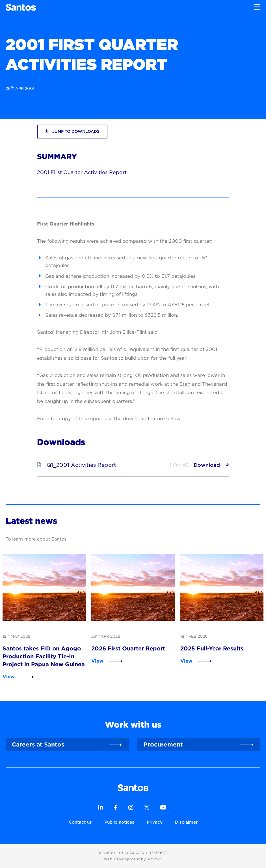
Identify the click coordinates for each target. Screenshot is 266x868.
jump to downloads (72, 131)
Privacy (155, 822)
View (9, 677)
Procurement (163, 744)
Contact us (80, 822)
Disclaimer (186, 822)
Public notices (119, 822)
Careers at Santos (38, 744)
